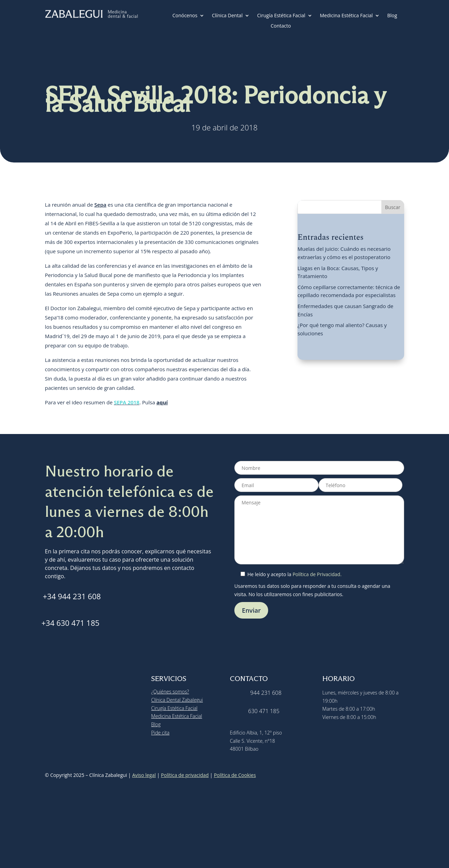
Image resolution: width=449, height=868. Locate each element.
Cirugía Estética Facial (281, 16)
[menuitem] (299, 27)
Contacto (281, 26)
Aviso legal (144, 775)
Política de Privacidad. (317, 574)
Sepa (100, 205)
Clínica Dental (227, 16)
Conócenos (185, 16)
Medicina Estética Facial (346, 16)
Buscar (393, 207)
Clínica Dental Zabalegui (177, 700)
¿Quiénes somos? (170, 692)
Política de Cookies (235, 775)
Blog (392, 16)
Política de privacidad (185, 775)
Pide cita (160, 733)
